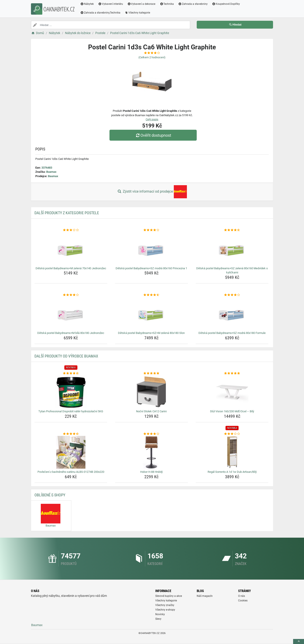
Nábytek (87, 4)
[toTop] (299, 641)
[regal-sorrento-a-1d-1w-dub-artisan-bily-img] (232, 452)
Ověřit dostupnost (153, 135)
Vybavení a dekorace (141, 4)
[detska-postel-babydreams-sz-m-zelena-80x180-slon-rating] (151, 295)
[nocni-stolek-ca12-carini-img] (151, 392)
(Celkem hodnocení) (152, 57)
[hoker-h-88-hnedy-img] (151, 452)
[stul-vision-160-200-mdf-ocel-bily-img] (232, 392)
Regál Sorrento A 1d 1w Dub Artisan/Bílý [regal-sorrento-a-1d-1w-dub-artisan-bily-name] (232, 472)
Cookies (243, 601)
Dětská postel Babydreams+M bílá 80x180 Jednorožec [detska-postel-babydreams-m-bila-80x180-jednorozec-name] (71, 333)
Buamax (51, 172)
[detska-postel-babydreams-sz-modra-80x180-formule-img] (232, 313)
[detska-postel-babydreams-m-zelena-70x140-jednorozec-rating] (71, 230)
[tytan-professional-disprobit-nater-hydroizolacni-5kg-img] (71, 392)
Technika (167, 4)
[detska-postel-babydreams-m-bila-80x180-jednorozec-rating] (71, 295)
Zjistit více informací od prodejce (152, 192)
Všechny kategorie (137, 13)
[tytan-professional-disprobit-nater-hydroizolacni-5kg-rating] (71, 373)
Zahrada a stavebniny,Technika (100, 13)
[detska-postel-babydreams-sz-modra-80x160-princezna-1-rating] (151, 230)
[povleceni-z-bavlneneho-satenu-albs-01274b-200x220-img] (71, 452)
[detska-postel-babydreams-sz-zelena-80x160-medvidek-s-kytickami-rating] (232, 230)
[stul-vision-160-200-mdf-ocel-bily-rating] (232, 373)
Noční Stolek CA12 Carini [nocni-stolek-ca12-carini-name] (151, 411)
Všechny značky (165, 605)
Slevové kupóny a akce (169, 596)
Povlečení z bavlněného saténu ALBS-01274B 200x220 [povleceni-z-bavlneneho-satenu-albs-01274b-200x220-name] (71, 472)
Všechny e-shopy (165, 610)
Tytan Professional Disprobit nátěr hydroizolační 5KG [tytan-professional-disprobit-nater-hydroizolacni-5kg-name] (71, 411)
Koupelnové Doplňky (226, 4)
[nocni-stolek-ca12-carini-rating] (151, 373)
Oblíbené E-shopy (50, 495)
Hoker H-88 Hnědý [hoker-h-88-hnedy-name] (151, 472)
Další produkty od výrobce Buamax (66, 356)
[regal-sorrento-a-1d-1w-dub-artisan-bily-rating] (232, 434)
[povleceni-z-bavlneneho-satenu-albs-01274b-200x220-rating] (71, 434)
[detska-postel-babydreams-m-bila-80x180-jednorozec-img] (71, 313)
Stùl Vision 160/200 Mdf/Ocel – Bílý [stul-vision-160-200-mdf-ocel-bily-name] (232, 411)
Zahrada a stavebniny (193, 4)
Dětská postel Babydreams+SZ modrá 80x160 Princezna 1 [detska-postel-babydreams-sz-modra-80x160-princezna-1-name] (151, 268)
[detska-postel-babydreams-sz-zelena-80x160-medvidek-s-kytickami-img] (232, 249)
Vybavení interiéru (111, 4)
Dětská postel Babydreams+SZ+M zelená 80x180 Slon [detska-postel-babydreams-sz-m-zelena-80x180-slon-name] (151, 333)
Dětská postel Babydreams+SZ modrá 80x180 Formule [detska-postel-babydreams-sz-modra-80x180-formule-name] (232, 333)
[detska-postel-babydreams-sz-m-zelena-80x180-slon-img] (151, 313)
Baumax (53, 176)
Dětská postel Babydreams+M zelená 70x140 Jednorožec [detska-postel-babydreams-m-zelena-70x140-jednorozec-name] (71, 268)
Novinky (160, 614)
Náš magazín (205, 596)
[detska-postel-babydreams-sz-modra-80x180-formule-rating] (232, 295)
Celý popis (152, 119)
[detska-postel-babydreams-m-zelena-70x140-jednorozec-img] (71, 249)
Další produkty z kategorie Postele (67, 213)
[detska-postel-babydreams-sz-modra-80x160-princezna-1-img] (151, 249)
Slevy (158, 619)
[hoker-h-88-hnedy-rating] (151, 434)
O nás (242, 596)
